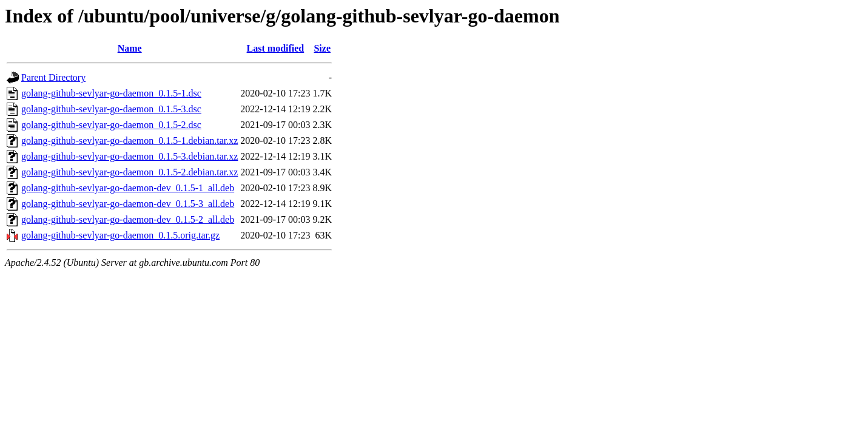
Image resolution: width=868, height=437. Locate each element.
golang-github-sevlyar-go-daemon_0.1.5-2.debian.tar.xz (130, 172)
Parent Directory (53, 77)
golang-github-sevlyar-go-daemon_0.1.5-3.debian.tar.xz (130, 156)
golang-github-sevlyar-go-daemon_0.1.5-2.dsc (111, 125)
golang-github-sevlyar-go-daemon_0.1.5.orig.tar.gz (120, 235)
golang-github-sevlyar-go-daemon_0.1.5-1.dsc (111, 93)
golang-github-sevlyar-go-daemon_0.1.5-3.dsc (111, 109)
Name (130, 48)
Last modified (276, 48)
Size (322, 48)
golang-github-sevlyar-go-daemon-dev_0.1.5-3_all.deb (128, 204)
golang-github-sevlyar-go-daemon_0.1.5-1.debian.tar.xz (130, 141)
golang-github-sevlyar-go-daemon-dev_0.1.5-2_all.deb (128, 219)
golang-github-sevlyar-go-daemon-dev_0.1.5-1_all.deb (128, 188)
